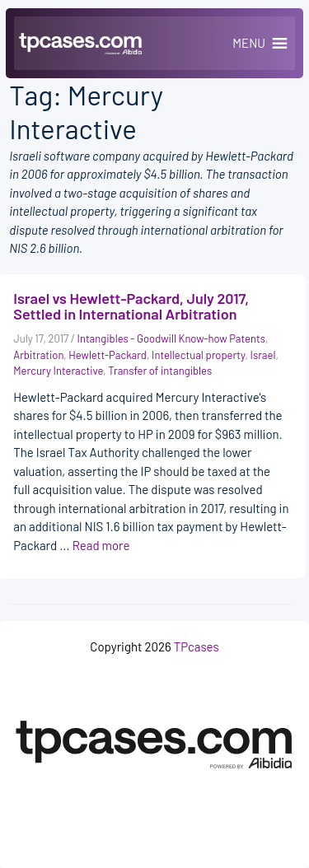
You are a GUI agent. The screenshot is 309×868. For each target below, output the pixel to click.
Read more (101, 545)
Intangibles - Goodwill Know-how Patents (171, 338)
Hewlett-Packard (108, 355)
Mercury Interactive (58, 371)
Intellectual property (198, 355)
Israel (263, 355)
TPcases (197, 646)
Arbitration (38, 355)
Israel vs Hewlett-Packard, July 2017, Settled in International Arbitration (131, 306)
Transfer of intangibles (160, 371)
